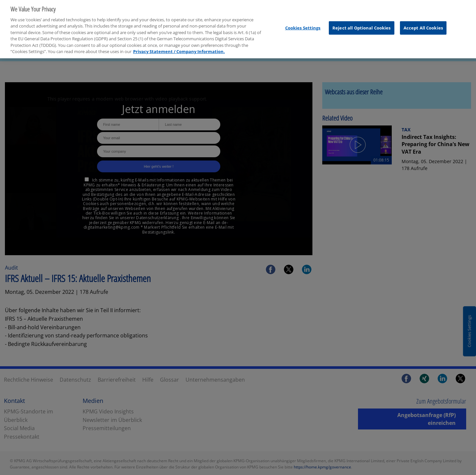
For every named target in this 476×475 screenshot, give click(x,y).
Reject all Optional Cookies (362, 25)
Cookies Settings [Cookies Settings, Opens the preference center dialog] (303, 25)
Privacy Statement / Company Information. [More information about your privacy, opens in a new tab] (179, 49)
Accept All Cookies (423, 25)
